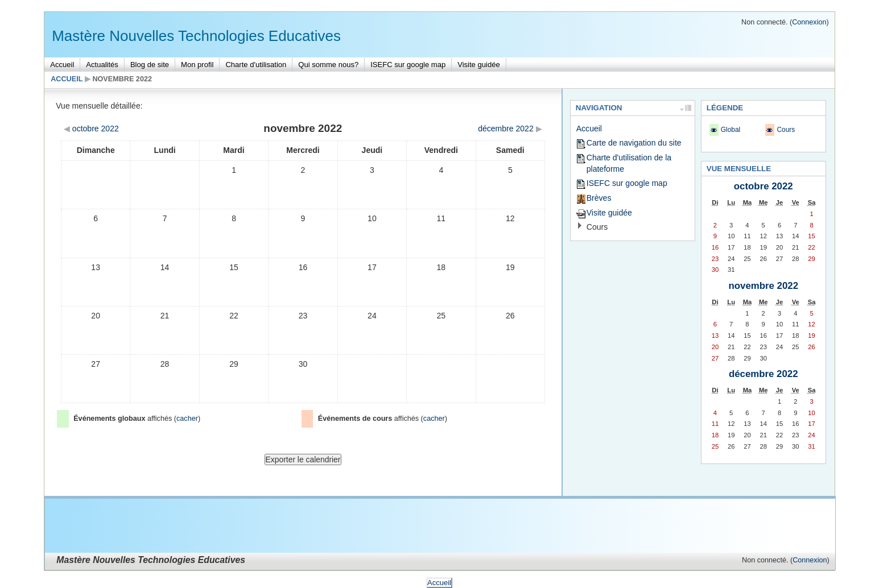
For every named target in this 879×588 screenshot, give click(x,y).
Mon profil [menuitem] (197, 65)
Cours (597, 227)
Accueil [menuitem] (62, 65)
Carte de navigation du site (634, 143)
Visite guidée (609, 213)
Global (731, 130)
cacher (187, 419)
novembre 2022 (122, 79)
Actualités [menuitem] (102, 65)
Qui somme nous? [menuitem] (328, 65)
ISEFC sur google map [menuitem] (408, 65)
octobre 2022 (764, 186)
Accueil (67, 79)
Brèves (599, 198)
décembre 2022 (764, 374)
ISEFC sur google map (627, 183)
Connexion (809, 22)
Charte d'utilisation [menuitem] (256, 65)
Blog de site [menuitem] (150, 65)
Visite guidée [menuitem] (478, 65)
